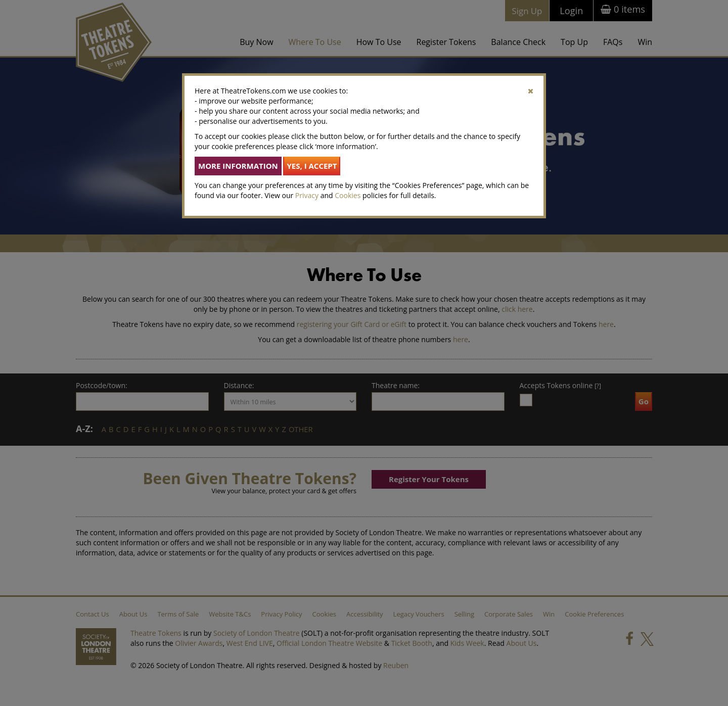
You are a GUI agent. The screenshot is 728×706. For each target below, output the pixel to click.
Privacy (307, 195)
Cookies (348, 195)
